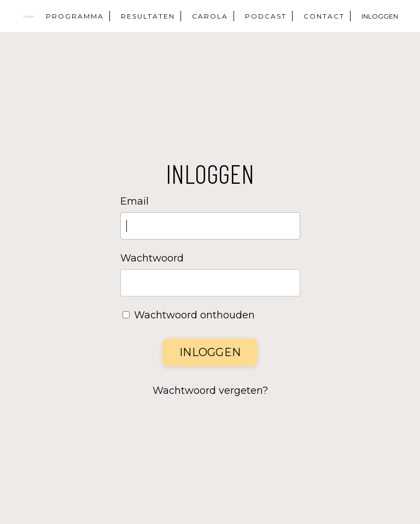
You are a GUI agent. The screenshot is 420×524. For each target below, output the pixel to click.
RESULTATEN (148, 16)
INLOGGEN (380, 16)
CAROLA (210, 16)
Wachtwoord (152, 258)
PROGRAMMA (75, 16)
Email (135, 201)
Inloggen (210, 352)
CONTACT (324, 16)
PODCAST (266, 16)
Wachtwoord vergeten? (210, 391)
